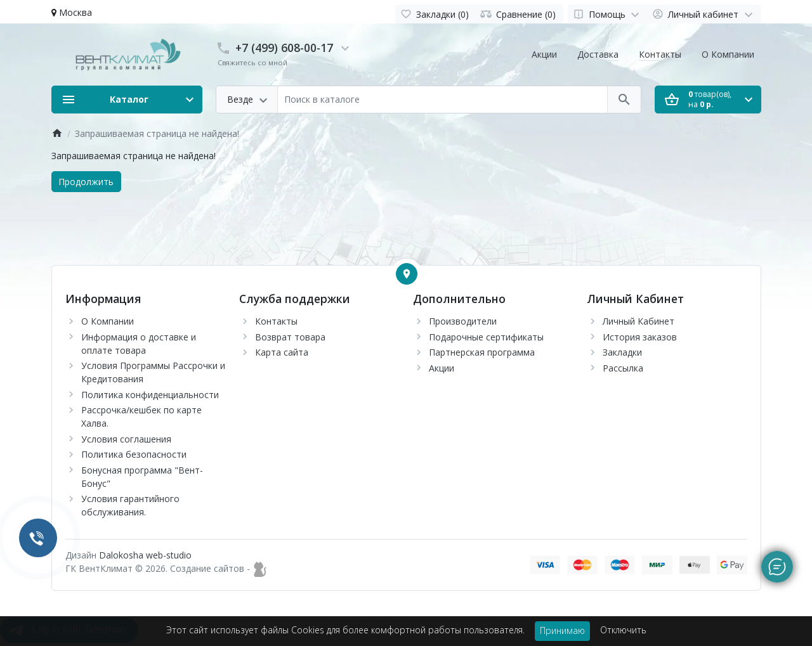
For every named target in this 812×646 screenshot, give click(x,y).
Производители (463, 321)
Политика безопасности (134, 454)
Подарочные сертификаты (486, 337)
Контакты (660, 54)
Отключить (623, 630)
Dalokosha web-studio (145, 555)
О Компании (728, 54)
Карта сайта (282, 352)
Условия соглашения (126, 439)
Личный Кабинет (638, 321)
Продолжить (86, 182)
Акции (544, 54)
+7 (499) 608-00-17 (284, 48)
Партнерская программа (482, 352)
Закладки (622, 352)
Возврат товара (290, 337)
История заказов (640, 337)
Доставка (598, 54)
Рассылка (623, 368)
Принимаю (562, 630)
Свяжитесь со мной (252, 62)
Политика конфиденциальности (150, 395)
